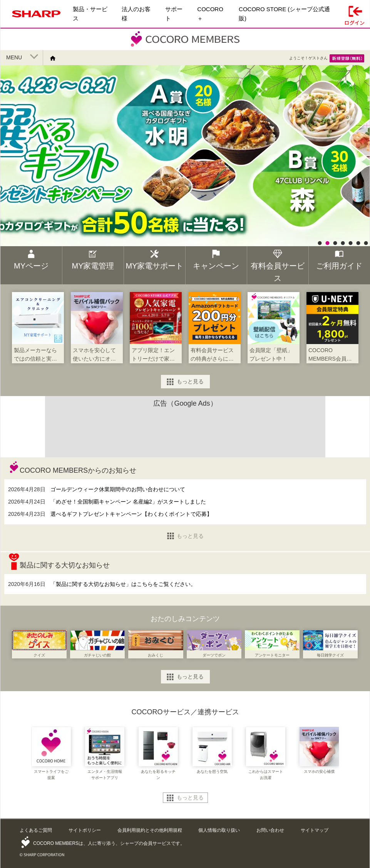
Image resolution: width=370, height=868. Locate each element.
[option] (185, 185)
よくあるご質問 (36, 830)
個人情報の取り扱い (219, 830)
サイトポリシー (85, 830)
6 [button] (358, 243)
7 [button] (366, 243)
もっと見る (190, 381)
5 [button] (350, 243)
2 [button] (327, 243)
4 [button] (343, 243)
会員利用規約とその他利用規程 (150, 830)
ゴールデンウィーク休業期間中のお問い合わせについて (118, 489)
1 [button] (320, 243)
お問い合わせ (270, 830)
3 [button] (335, 243)
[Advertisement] (185, 430)
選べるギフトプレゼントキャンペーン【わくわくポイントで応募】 (131, 514)
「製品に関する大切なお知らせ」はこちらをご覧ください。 (123, 584)
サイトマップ (315, 830)
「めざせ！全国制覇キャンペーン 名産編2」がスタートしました (128, 502)
